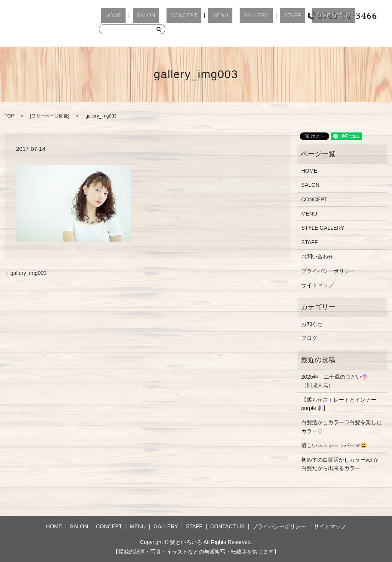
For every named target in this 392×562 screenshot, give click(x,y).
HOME (109, 16)
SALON (135, 16)
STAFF (252, 16)
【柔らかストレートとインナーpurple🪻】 (339, 404)
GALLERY (223, 16)
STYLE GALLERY (323, 228)
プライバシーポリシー (328, 271)
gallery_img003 (29, 273)
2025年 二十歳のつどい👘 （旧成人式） (337, 381)
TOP (9, 116)
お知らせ (312, 324)
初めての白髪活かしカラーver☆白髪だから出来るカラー (340, 464)
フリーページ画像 (50, 116)
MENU (194, 16)
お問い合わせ (317, 256)
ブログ (309, 338)
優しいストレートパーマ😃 (334, 445)
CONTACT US (286, 16)
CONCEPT (165, 16)
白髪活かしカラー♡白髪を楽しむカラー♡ (341, 426)
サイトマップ (317, 285)
